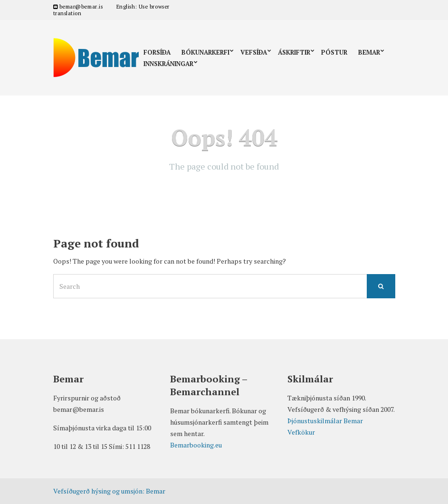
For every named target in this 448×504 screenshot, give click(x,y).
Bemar (369, 52)
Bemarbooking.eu (196, 445)
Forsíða (157, 52)
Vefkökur (301, 432)
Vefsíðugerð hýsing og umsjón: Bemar (109, 491)
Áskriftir (294, 52)
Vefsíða (254, 52)
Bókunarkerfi (205, 52)
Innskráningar (168, 64)
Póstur (334, 52)
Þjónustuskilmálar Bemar (325, 421)
